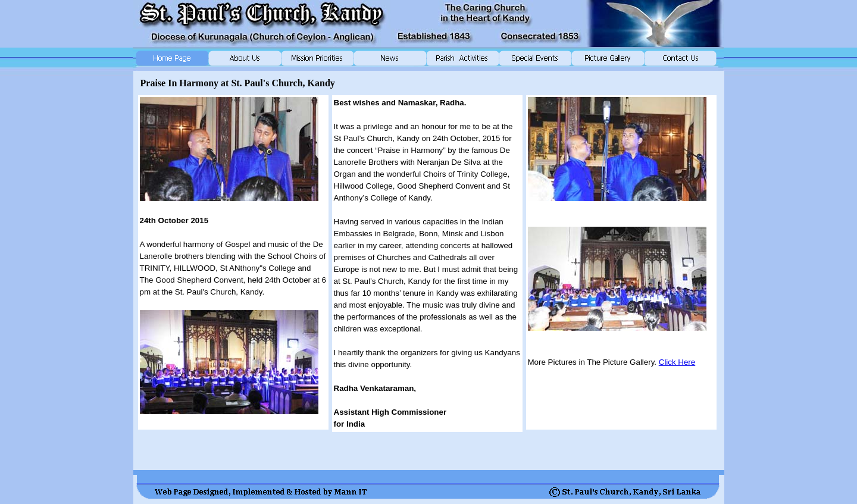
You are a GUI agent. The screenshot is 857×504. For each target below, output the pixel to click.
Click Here (677, 362)
